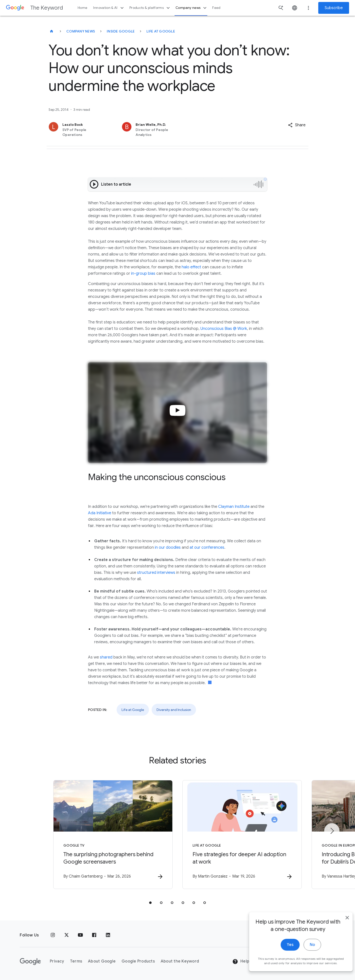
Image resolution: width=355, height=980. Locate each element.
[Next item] (332, 831)
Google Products (138, 961)
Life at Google (161, 31)
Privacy (57, 961)
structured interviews (156, 573)
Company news (192, 8)
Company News (81, 31)
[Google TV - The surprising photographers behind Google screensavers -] (113, 835)
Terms (76, 961)
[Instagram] (53, 935)
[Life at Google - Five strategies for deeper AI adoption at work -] (242, 835)
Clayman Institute (234, 507)
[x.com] (67, 935)
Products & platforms (150, 8)
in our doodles (168, 547)
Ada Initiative (100, 513)
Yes (283, 952)
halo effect (191, 267)
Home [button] (82, 8)
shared (106, 657)
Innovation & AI (109, 8)
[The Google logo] (30, 962)
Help (241, 962)
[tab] (150, 903)
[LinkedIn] (108, 935)
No (305, 952)
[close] (340, 925)
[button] (297, 125)
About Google (102, 961)
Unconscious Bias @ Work (224, 329)
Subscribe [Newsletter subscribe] (334, 8)
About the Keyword (180, 961)
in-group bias (143, 273)
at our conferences (207, 547)
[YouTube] (80, 935)
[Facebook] (94, 935)
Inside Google (121, 31)
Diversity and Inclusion (174, 710)
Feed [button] (216, 8)
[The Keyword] (52, 31)
